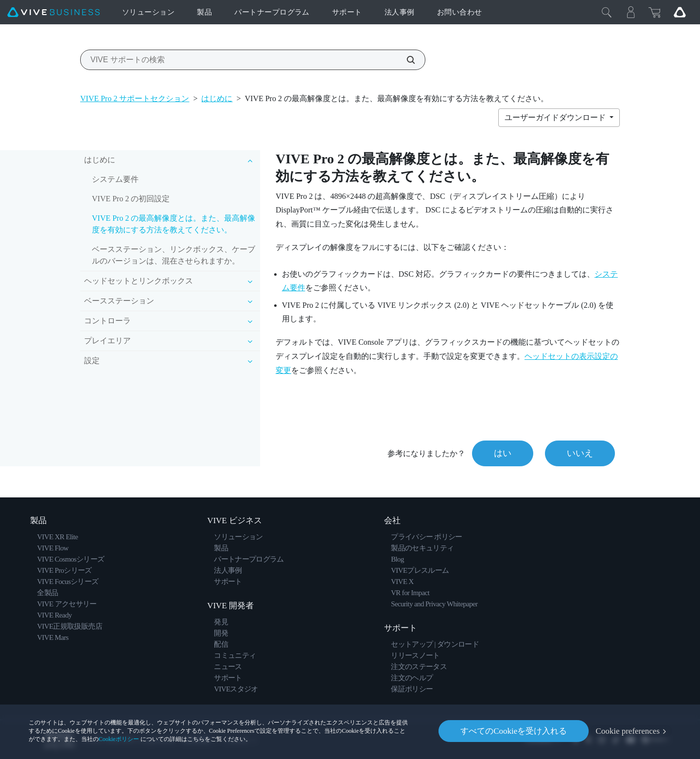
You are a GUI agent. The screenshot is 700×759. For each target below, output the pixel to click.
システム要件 (115, 179)
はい (503, 453)
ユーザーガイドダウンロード (556, 117)
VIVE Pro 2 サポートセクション (135, 98)
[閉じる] (607, 12)
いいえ (580, 453)
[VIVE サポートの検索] (405, 60)
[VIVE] (53, 12)
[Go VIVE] (680, 12)
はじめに (217, 98)
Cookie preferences (628, 731)
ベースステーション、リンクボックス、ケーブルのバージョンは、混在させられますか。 (174, 255)
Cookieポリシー (119, 739)
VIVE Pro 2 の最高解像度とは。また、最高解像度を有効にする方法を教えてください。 (174, 224)
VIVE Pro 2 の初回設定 (131, 199)
